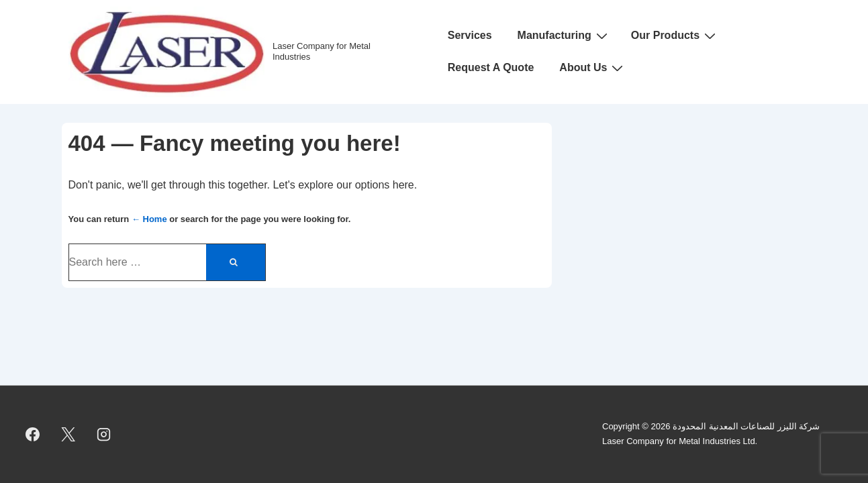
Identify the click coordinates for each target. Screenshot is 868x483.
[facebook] (33, 434)
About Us (593, 68)
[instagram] (104, 434)
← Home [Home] (149, 219)
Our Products (675, 36)
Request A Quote (491, 67)
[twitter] (68, 434)
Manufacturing (564, 36)
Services (470, 35)
